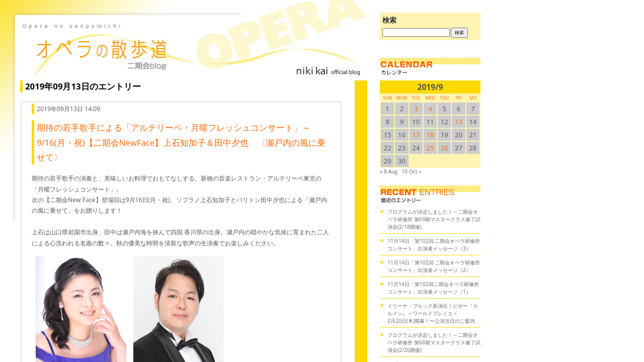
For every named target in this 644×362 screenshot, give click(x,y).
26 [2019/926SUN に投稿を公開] (445, 148)
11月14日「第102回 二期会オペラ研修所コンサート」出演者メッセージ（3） (434, 245)
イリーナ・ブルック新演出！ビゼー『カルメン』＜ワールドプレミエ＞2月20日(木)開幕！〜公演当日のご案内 (433, 313)
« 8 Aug (389, 171)
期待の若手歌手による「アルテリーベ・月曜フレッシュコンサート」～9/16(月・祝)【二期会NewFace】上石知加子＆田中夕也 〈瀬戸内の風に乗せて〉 (181, 142)
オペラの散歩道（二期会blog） (191, 48)
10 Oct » (411, 171)
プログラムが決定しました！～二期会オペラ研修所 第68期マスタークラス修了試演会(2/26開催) (434, 342)
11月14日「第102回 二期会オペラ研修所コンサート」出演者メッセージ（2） (434, 266)
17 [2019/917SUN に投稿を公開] (416, 135)
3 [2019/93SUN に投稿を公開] (416, 109)
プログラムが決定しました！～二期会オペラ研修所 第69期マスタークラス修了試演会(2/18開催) (434, 219)
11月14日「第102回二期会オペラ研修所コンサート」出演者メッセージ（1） (433, 288)
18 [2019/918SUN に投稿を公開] (430, 135)
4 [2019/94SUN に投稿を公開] (430, 109)
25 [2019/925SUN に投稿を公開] (430, 148)
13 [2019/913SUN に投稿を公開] (459, 122)
